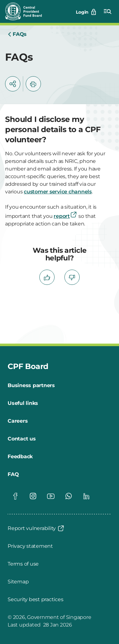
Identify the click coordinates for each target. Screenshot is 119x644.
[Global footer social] (15, 496)
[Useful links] (23, 403)
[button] (13, 84)
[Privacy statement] (30, 546)
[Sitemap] (18, 582)
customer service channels (58, 192)
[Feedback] (20, 457)
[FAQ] (13, 474)
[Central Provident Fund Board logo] (27, 11)
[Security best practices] (35, 600)
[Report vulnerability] (36, 528)
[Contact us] (22, 439)
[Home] (17, 34)
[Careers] (18, 421)
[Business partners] (31, 386)
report (65, 216)
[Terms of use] (23, 564)
